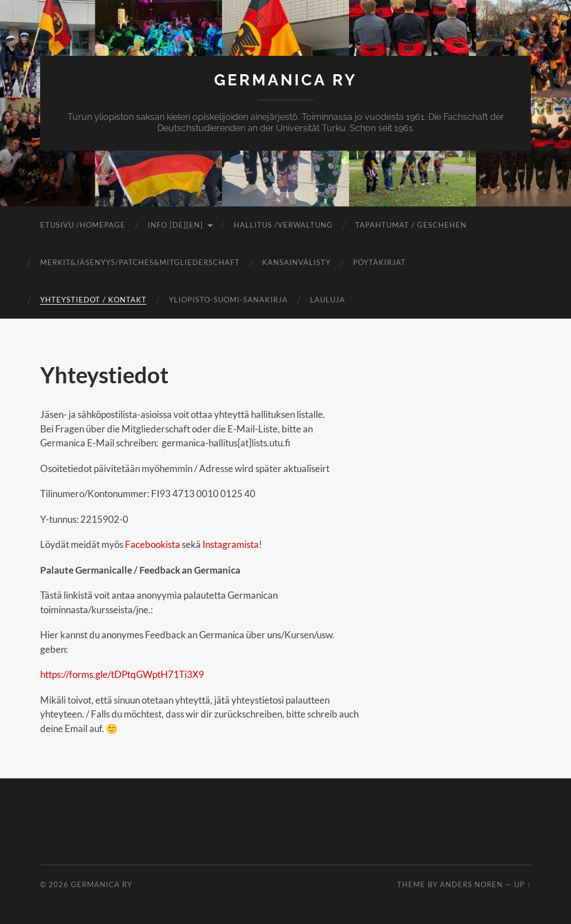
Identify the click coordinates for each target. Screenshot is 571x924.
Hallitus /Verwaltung (283, 225)
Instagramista (230, 544)
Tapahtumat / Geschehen (411, 225)
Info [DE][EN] (175, 225)
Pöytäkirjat (379, 262)
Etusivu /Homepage (83, 225)
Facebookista (153, 544)
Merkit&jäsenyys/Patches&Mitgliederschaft (140, 262)
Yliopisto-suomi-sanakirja (228, 300)
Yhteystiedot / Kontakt (93, 300)
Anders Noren (471, 884)
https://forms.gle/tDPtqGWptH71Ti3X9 (122, 674)
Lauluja (328, 300)
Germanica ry (285, 80)
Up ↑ (522, 884)
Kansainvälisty (296, 262)
